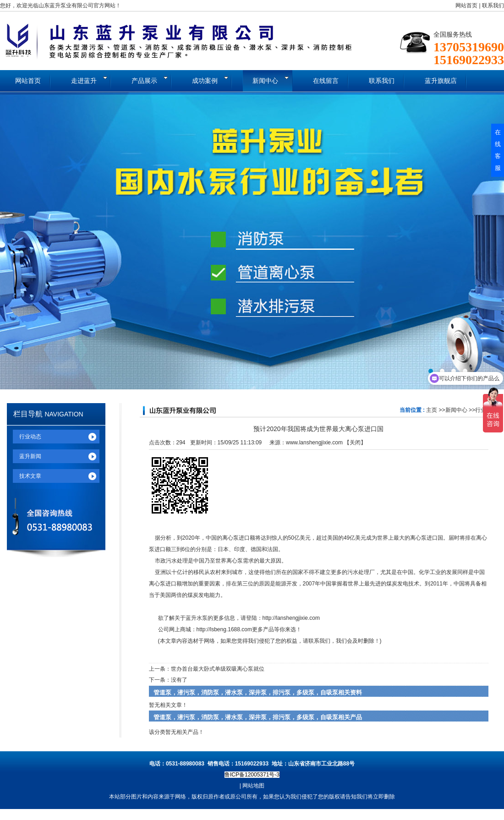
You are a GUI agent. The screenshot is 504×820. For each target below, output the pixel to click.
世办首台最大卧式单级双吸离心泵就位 (218, 669)
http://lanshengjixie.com (291, 618)
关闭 (355, 443)
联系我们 (493, 5)
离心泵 (230, 538)
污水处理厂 (361, 572)
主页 (432, 410)
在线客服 (498, 150)
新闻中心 (456, 410)
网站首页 (466, 5)
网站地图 (253, 786)
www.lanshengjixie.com (314, 443)
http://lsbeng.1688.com (224, 629)
